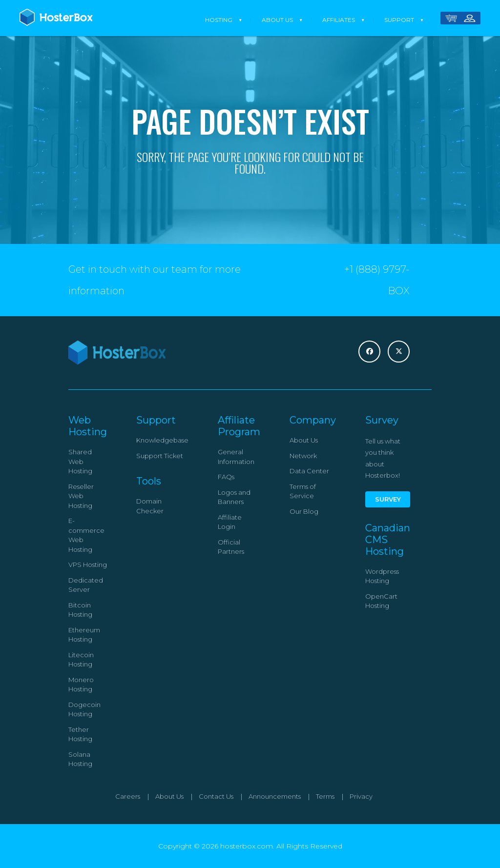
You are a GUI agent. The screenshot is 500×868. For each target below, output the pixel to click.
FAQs (226, 477)
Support (399, 20)
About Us (277, 20)
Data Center (309, 471)
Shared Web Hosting (80, 461)
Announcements (275, 796)
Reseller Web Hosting (81, 496)
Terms (325, 796)
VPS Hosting (88, 565)
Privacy (361, 796)
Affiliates (339, 20)
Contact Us (216, 796)
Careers (128, 796)
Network (303, 456)
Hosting (219, 20)
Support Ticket (160, 456)
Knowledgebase (162, 440)
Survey (388, 499)
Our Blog (304, 511)
